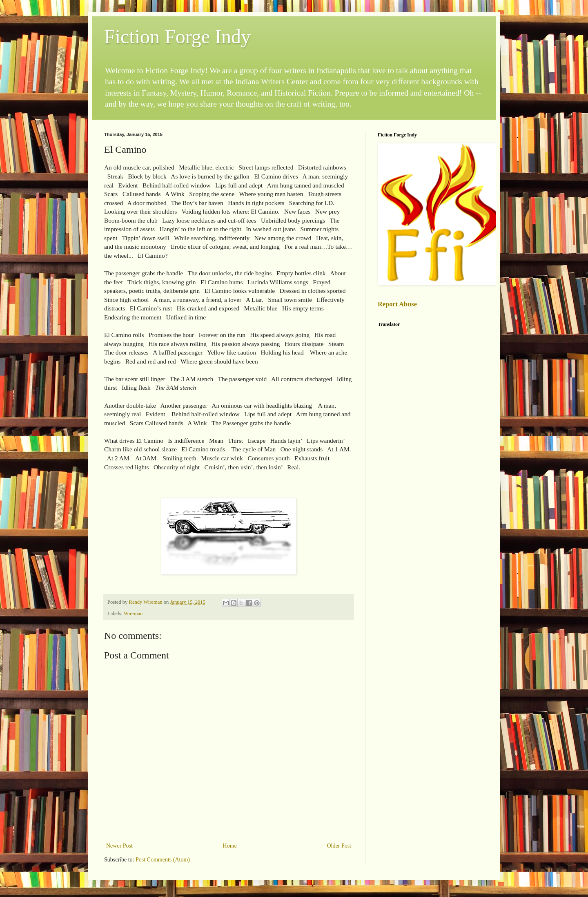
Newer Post (119, 846)
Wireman (133, 614)
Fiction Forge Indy (177, 37)
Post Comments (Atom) (163, 860)
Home (230, 846)
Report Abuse (397, 304)
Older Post (339, 846)
